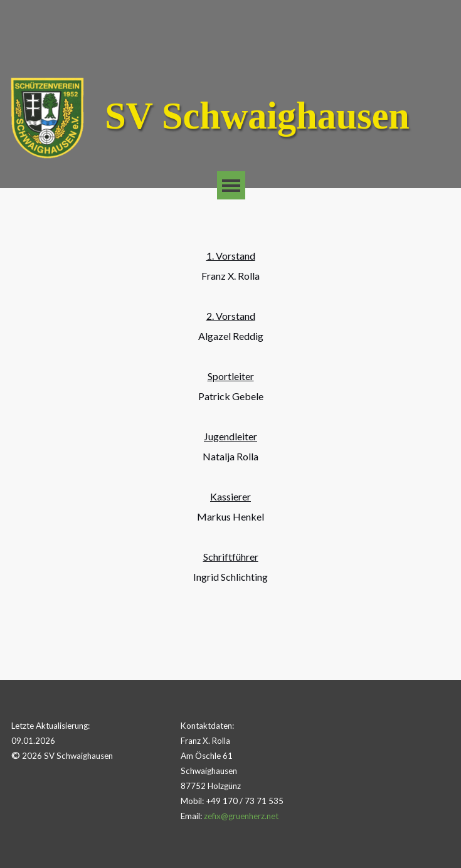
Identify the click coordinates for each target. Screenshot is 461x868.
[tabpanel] (231, 434)
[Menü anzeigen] (231, 185)
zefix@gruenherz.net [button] (241, 816)
